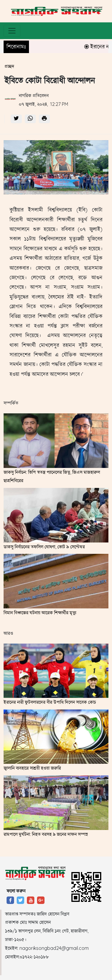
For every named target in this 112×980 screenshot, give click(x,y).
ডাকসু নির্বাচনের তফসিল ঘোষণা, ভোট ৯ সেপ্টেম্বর (44, 547)
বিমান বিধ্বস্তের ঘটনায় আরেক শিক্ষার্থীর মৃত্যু (40, 613)
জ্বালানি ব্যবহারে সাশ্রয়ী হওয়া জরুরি (32, 768)
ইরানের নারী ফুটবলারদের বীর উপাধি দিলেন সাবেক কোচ (50, 702)
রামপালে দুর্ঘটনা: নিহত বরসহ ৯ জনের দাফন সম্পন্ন (46, 834)
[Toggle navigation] (12, 31)
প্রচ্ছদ (9, 66)
